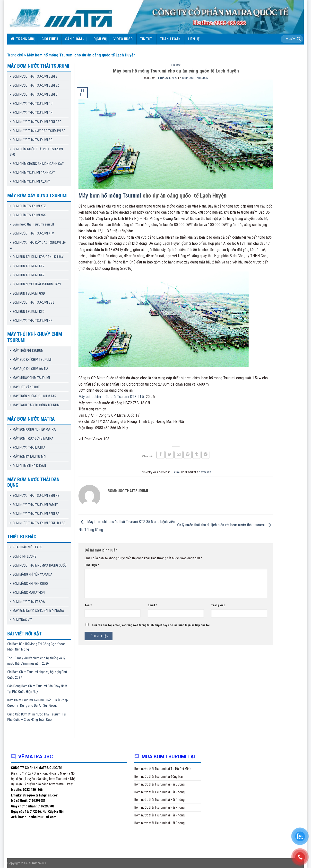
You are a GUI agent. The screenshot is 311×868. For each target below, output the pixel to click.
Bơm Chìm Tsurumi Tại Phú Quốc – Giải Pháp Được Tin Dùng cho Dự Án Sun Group (38, 703)
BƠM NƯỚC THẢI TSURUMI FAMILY (35, 505)
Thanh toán (170, 39)
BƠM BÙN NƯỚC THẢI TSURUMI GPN (37, 284)
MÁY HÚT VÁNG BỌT (26, 387)
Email (152, 605)
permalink (205, 472)
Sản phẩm (75, 39)
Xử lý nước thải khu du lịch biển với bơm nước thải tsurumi (225, 525)
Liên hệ (194, 39)
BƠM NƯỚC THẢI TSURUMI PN (33, 113)
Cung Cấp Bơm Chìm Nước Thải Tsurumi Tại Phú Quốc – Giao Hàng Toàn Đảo (37, 717)
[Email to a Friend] (179, 455)
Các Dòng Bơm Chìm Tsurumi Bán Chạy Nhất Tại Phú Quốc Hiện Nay (37, 689)
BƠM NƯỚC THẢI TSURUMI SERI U (35, 94)
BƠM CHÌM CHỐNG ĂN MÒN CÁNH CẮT (38, 164)
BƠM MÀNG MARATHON (29, 593)
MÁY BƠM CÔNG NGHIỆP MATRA (34, 429)
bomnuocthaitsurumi (195, 78)
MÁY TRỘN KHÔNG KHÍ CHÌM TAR (35, 396)
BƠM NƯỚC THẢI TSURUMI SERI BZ (36, 85)
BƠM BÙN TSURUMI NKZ (29, 275)
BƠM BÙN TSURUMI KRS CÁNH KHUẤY (38, 257)
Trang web (218, 605)
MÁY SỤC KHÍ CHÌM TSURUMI (32, 360)
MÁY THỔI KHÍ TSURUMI (28, 351)
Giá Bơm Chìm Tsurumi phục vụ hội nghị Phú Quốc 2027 (37, 675)
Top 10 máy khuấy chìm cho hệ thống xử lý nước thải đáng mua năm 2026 (36, 661)
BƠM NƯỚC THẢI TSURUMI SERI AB (36, 514)
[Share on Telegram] (206, 455)
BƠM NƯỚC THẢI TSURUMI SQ (33, 140)
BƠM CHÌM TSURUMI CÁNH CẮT (34, 173)
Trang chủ (22, 39)
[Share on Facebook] (161, 455)
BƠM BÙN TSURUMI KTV (29, 266)
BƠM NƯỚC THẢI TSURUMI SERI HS (36, 496)
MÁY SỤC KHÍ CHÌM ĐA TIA (30, 369)
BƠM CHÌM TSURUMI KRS (29, 215)
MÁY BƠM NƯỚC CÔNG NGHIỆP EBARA (38, 611)
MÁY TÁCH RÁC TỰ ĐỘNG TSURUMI (36, 405)
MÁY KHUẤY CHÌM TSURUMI (31, 378)
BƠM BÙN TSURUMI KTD (29, 312)
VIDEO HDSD (123, 39)
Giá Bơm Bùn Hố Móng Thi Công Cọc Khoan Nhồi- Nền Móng (36, 647)
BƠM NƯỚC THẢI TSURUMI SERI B (35, 76)
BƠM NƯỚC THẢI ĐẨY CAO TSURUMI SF (39, 131)
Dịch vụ (100, 39)
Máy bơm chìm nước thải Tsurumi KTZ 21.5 (111, 397)
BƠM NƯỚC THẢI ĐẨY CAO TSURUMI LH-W (38, 245)
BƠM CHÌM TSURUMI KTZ (29, 206)
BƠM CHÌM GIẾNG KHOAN (29, 466)
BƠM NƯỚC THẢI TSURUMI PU (33, 104)
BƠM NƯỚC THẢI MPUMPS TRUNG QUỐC (40, 565)
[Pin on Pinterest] (188, 455)
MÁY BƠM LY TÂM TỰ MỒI (29, 457)
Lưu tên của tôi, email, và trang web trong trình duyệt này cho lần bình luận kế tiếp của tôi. (151, 625)
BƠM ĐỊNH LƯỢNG (25, 556)
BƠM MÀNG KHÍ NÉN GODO (30, 584)
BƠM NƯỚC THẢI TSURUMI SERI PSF (37, 122)
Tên (88, 605)
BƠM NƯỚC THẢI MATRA (29, 448)
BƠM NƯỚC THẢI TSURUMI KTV (33, 233)
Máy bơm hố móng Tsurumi (111, 196)
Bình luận (92, 565)
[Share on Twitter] (170, 455)
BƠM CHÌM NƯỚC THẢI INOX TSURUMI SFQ (36, 152)
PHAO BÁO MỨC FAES (27, 547)
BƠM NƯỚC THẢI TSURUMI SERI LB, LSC (39, 523)
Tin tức (146, 39)
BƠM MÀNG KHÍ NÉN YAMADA (33, 574)
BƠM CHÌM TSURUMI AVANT (31, 182)
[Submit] (299, 39)
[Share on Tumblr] (197, 455)
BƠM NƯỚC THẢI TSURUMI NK (32, 321)
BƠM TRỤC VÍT (22, 620)
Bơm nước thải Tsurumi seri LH (33, 224)
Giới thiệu (50, 39)
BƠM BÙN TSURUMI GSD (29, 293)
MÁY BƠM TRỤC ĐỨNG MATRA (33, 438)
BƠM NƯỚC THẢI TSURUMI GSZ (34, 302)
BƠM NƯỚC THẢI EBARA (29, 602)
